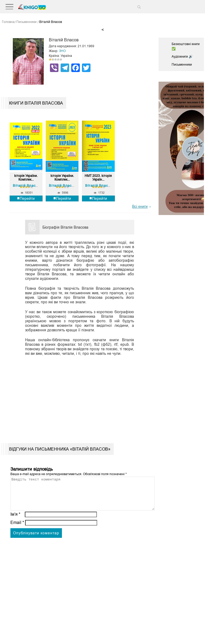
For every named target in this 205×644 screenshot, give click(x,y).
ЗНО (62, 51)
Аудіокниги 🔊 (182, 57)
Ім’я (15, 520)
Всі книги (140, 206)
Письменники (182, 65)
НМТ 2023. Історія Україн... (98, 178)
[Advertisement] (78, 395)
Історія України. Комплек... (26, 178)
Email (17, 529)
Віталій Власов (26, 185)
